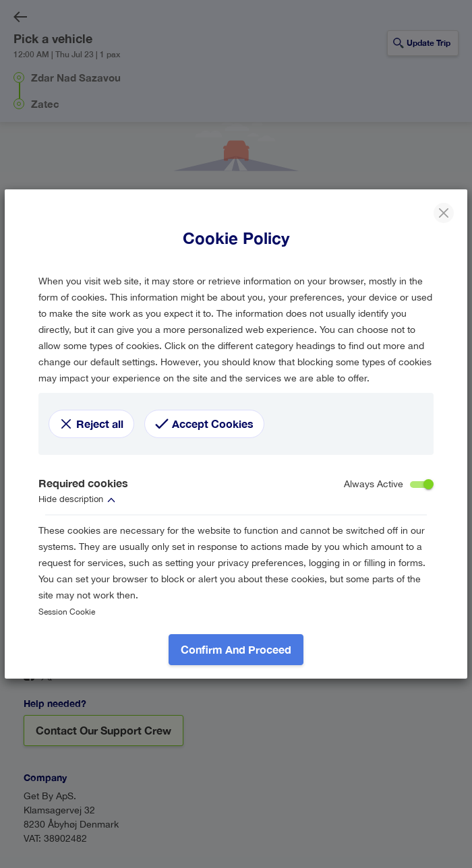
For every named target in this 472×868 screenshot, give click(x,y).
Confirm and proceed (236, 649)
